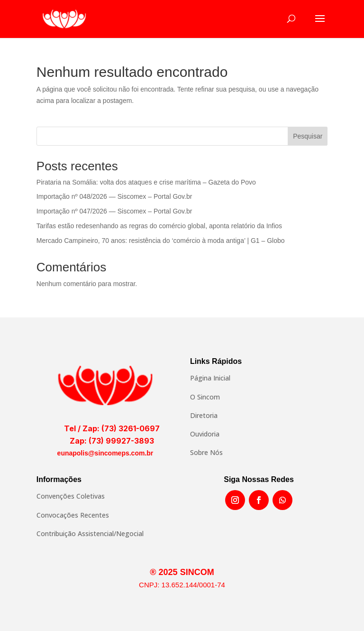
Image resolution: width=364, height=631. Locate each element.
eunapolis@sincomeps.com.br (105, 453)
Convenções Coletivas (71, 496)
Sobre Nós (206, 452)
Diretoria (204, 415)
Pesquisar (308, 136)
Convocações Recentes (73, 515)
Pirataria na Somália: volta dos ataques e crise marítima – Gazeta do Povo (146, 182)
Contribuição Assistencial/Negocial (90, 534)
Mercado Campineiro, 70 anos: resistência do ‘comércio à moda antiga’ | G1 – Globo (161, 241)
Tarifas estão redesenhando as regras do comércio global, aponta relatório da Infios (159, 226)
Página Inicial (210, 378)
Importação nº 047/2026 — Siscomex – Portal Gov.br (114, 211)
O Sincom (205, 397)
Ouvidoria (205, 434)
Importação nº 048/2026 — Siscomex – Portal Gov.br (114, 196)
